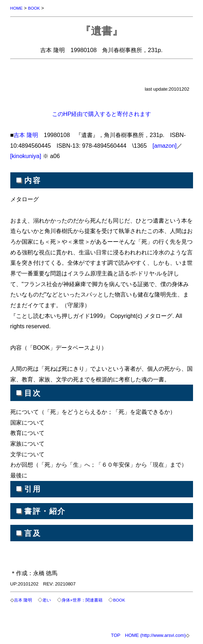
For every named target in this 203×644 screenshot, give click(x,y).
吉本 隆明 (26, 135)
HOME (17, 8)
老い (47, 600)
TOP (116, 635)
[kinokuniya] (26, 156)
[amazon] (165, 146)
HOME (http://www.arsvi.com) (155, 635)
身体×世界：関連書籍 (82, 600)
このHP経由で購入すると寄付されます (102, 114)
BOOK (34, 8)
